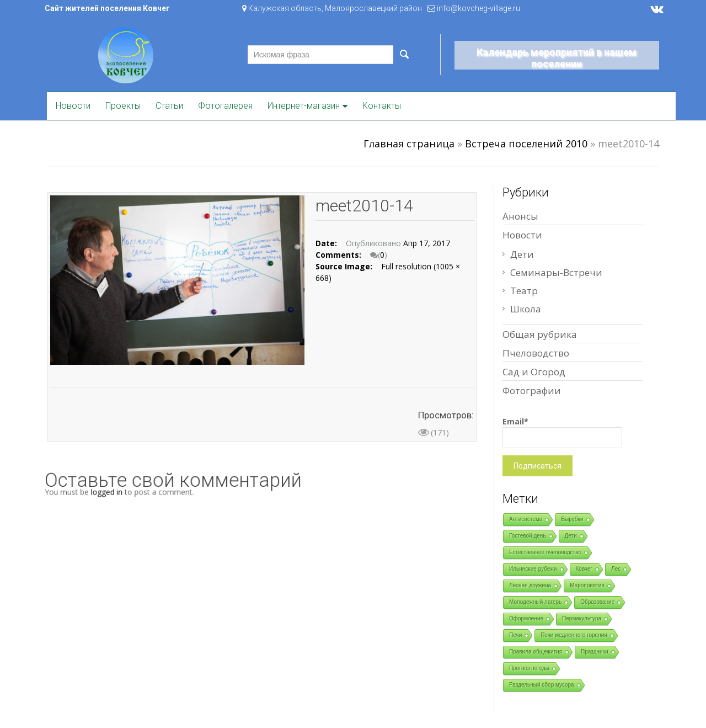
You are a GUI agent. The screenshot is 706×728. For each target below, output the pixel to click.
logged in (117, 491)
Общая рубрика (540, 334)
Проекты (123, 106)
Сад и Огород (534, 372)
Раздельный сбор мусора (542, 685)
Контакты (382, 106)
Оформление (526, 618)
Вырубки (572, 519)
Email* (562, 432)
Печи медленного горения (574, 635)
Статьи (169, 106)
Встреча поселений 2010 (526, 144)
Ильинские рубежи (533, 569)
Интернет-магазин (304, 106)
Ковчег (584, 569)
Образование (597, 602)
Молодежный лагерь (535, 602)
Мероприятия (587, 585)
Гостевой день (528, 536)
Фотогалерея (225, 106)
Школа (526, 309)
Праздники (594, 652)
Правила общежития (536, 652)
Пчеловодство (536, 353)
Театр (524, 291)
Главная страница (409, 144)
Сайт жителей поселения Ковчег (107, 8)
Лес (616, 569)
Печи (515, 635)
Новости (73, 106)
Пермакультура (582, 618)
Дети (522, 254)
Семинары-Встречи (556, 272)
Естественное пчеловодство (545, 552)
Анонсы (520, 216)
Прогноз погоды (529, 668)
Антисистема (526, 519)
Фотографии (532, 390)
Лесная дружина (530, 585)
